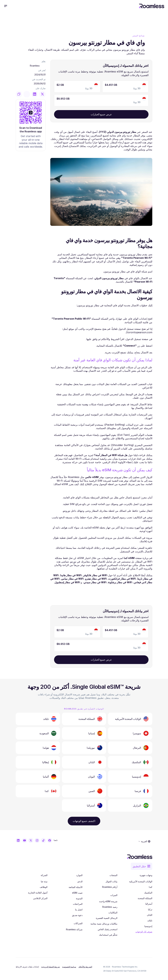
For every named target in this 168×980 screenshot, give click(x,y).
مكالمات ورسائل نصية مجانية (104, 924)
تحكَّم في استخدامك (108, 935)
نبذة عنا (44, 881)
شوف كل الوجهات (144, 932)
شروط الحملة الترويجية (51, 967)
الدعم (80, 881)
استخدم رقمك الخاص (108, 929)
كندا (151, 887)
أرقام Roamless (110, 887)
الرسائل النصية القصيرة (107, 918)
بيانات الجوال (112, 881)
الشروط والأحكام (85, 967)
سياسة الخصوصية (69, 967)
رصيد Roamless (110, 907)
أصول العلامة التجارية (38, 893)
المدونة (79, 898)
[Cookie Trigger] (27, 967)
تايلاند (150, 920)
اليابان (150, 915)
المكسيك (148, 893)
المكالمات (113, 912)
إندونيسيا (148, 926)
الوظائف (44, 887)
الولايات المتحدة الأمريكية (141, 881)
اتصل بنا (79, 910)
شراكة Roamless (74, 929)
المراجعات (78, 904)
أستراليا (149, 904)
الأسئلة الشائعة (76, 887)
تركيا (150, 909)
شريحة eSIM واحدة (108, 901)
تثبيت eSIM (77, 893)
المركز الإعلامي (40, 898)
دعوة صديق (77, 915)
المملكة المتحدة (145, 898)
